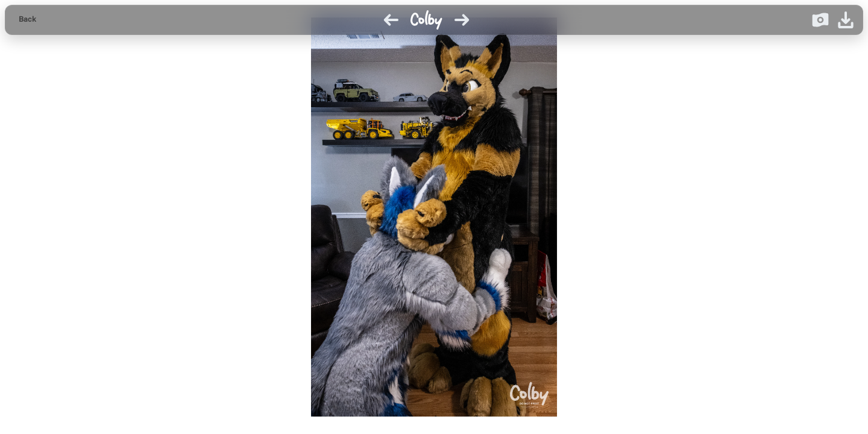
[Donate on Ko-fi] (820, 20)
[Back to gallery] (27, 20)
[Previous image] (391, 20)
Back (27, 19)
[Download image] (846, 20)
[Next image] (462, 20)
